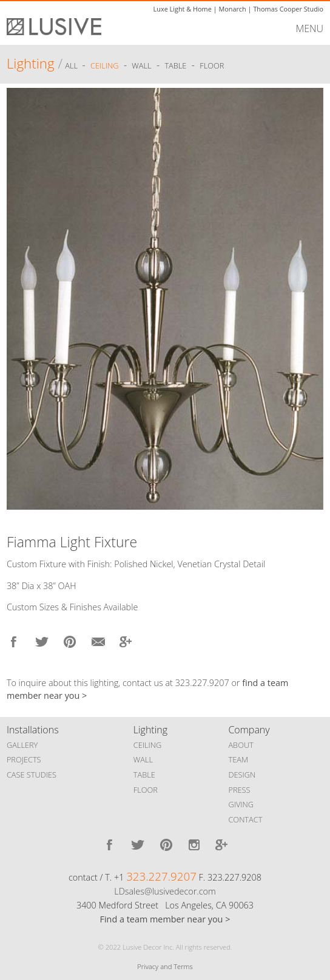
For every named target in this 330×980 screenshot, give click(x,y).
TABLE (144, 775)
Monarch (232, 9)
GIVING (241, 804)
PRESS (239, 790)
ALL (72, 65)
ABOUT (241, 745)
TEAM (238, 759)
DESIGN (242, 775)
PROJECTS (24, 759)
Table (175, 65)
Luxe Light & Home (183, 9)
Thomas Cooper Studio (288, 9)
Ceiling (105, 65)
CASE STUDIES (32, 775)
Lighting (31, 63)
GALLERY (22, 745)
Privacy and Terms (165, 966)
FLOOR (146, 790)
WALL (143, 759)
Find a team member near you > (165, 919)
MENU (309, 28)
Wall (141, 65)
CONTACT (245, 819)
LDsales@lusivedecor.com (165, 891)
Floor (212, 65)
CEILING (148, 745)
